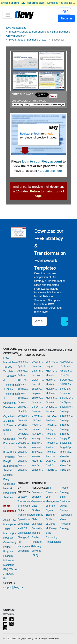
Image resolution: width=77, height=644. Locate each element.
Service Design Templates (67, 398)
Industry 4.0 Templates (38, 438)
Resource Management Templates (67, 362)
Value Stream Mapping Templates (67, 470)
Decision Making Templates (38, 375)
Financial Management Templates (38, 402)
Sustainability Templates (67, 443)
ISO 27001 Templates (38, 434)
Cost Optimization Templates (24, 438)
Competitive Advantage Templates (24, 416)
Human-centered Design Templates (38, 429)
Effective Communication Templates (38, 389)
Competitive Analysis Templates (24, 420)
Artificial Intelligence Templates (24, 375)
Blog (6, 578)
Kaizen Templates (38, 461)
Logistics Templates (52, 366)
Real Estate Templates (52, 465)
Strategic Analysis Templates (67, 411)
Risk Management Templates (67, 371)
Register (67, 18)
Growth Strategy (16, 36)
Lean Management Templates (52, 362)
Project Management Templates (52, 452)
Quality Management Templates (52, 461)
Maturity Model (18, 32)
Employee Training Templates (38, 398)
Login (65, 11)
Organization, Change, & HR (25, 537)
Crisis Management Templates (24, 447)
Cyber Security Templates (38, 362)
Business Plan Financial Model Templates (24, 398)
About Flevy (10, 520)
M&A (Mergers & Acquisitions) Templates (52, 371)
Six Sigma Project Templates (67, 402)
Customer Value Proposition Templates (24, 465)
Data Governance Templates (38, 366)
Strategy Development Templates (67, 429)
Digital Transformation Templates (38, 380)
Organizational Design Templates (52, 407)
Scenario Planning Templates (67, 393)
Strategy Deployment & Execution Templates (67, 425)
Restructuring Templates (67, 366)
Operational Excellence (10, 403)
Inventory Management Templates (38, 456)
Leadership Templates (38, 470)
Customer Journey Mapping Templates (24, 456)
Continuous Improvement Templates (24, 425)
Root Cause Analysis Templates (67, 375)
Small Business (61, 32)
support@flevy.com (14, 588)
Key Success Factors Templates (38, 465)
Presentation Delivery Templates (52, 425)
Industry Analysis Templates (38, 443)
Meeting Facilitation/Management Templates (52, 398)
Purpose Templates (52, 456)
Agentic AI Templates (24, 362)
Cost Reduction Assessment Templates (24, 443)
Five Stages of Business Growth (28, 40)
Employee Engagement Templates (38, 393)
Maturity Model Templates (52, 389)
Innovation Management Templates (38, 452)
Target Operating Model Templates (67, 447)
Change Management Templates (24, 407)
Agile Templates (24, 366)
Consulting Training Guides (37, 533)
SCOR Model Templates (67, 380)
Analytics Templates (24, 371)
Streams (8, 475)
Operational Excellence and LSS (24, 524)
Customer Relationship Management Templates (24, 461)
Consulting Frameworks (10, 439)
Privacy (9, 574)
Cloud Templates (24, 411)
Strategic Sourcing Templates (67, 420)
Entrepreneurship (39, 32)
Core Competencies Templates (24, 429)
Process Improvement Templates (52, 438)
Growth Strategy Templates (38, 416)
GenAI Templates (38, 407)
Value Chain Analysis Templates (67, 461)
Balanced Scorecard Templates (24, 384)
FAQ (6, 569)
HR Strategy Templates (38, 420)
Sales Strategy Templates (67, 389)
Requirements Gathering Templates (52, 470)
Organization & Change (10, 416)
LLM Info (51, 524)
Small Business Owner (65, 501)
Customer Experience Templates (24, 452)
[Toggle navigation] (8, 15)
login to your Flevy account (42, 161)
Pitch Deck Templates (52, 416)
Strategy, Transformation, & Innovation (26, 501)
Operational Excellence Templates (52, 402)
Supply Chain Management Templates (67, 438)
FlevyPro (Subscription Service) (10, 466)
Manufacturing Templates (52, 375)
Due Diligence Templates (38, 384)
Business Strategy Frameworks (38, 497)
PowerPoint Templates (10, 452)
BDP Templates (24, 380)
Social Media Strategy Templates (67, 407)
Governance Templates (38, 411)
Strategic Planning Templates (67, 416)
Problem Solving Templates (52, 434)
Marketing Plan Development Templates (52, 384)
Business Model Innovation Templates (24, 389)
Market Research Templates (52, 380)
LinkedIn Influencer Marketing (9, 560)
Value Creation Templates (67, 465)
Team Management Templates (67, 452)
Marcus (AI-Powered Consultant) (10, 538)
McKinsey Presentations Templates (52, 393)
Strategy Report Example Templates (67, 434)
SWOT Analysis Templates (67, 384)
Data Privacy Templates (38, 371)
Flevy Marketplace (16, 28)
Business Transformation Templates (24, 402)
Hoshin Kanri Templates (38, 425)
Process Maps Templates (52, 443)
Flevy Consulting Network (9, 484)
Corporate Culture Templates (24, 434)
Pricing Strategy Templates (52, 429)
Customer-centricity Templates (24, 470)
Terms (14, 569)
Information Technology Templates (38, 447)
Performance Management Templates (52, 411)
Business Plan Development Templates (24, 393)
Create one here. (51, 171)
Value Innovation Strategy (66, 524)
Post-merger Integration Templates (52, 420)
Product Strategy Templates (52, 447)
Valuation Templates (67, 456)
